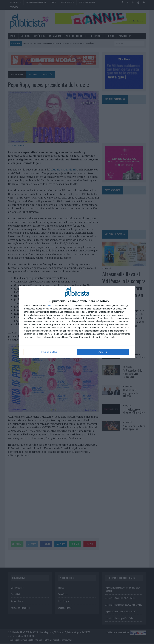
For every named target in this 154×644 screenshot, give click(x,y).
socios (51, 306)
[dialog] (77, 322)
